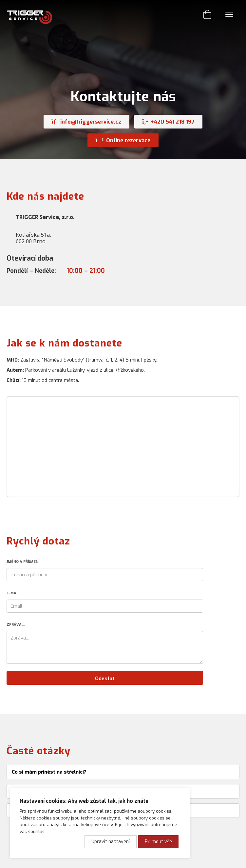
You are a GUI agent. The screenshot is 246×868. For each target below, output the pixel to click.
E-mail (13, 593)
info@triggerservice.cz (86, 122)
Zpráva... (16, 625)
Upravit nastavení (111, 842)
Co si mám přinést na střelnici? (49, 772)
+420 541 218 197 (168, 122)
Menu (229, 14)
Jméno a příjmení (23, 562)
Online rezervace (123, 140)
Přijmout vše (158, 842)
